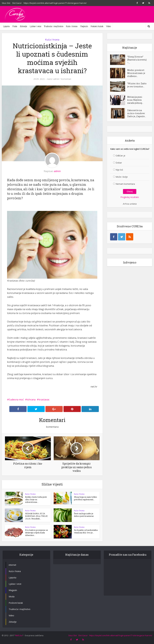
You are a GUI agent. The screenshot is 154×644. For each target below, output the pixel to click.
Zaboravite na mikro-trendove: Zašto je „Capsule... (137, 113)
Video (108, 26)
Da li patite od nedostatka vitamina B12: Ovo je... (86, 531)
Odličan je (120, 156)
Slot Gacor (17, 3)
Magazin (84, 26)
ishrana (31, 400)
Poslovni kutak (97, 26)
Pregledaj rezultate (130, 197)
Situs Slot (6, 3)
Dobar (119, 163)
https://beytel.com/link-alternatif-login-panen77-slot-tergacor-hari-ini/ (55, 3)
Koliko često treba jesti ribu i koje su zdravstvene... (36, 499)
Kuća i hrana (72, 26)
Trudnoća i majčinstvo (54, 26)
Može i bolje (122, 177)
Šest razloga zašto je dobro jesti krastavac (84, 515)
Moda (15, 26)
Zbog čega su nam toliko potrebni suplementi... (85, 498)
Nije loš (119, 170)
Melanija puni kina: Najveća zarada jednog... (135, 100)
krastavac (44, 400)
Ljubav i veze (35, 26)
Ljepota (6, 26)
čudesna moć (16, 400)
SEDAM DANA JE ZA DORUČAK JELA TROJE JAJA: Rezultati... (36, 516)
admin (56, 79)
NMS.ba (19, 635)
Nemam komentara (125, 184)
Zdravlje (23, 26)
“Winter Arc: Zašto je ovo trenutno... (137, 85)
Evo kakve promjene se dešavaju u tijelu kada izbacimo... (37, 533)
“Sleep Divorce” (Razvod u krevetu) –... (137, 60)
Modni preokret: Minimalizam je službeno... (136, 73)
